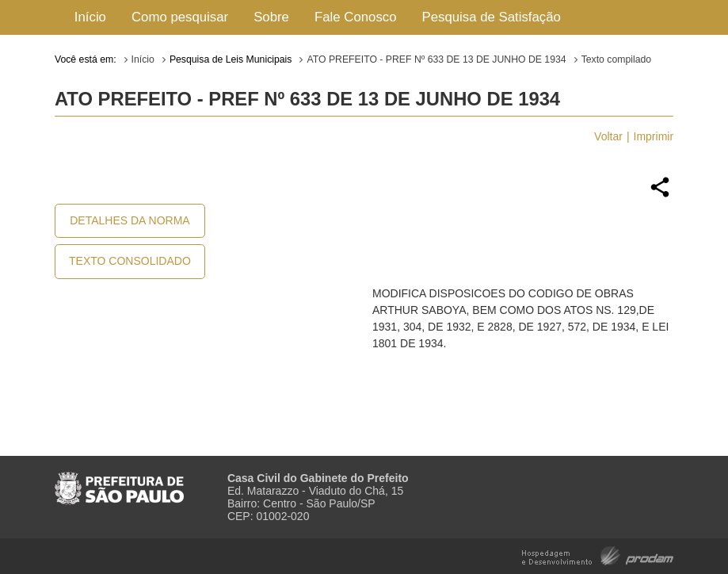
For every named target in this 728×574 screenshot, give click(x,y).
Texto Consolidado (130, 261)
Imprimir (654, 136)
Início (90, 17)
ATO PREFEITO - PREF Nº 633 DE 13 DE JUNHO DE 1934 (436, 59)
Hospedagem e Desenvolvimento (598, 555)
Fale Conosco (356, 17)
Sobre (271, 17)
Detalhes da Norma (130, 220)
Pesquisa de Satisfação (492, 17)
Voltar (608, 136)
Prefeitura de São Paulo (119, 482)
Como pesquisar (180, 17)
